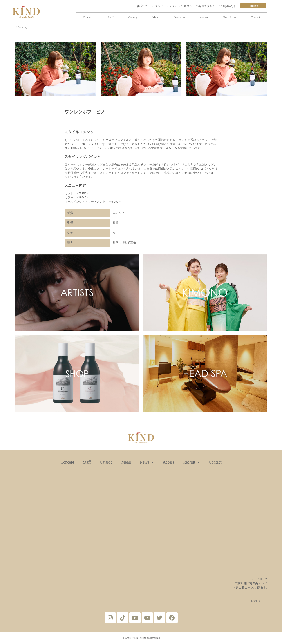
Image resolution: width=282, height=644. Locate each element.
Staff (111, 17)
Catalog (133, 17)
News (180, 17)
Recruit (229, 17)
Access (204, 17)
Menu (156, 17)
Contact (255, 17)
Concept (88, 17)
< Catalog (21, 27)
